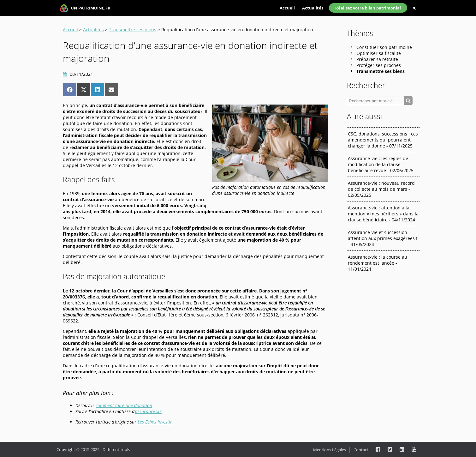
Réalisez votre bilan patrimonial (368, 8)
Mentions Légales (330, 450)
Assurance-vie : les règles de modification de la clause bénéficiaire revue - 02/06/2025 (381, 164)
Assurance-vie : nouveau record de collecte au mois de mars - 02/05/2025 (381, 189)
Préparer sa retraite (377, 59)
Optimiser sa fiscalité (379, 53)
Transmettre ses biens (133, 30)
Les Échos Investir (155, 422)
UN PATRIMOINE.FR (85, 8)
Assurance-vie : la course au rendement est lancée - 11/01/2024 (378, 263)
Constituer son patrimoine (384, 47)
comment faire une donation (124, 405)
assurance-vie (148, 411)
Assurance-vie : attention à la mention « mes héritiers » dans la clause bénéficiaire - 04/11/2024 (383, 214)
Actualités (313, 8)
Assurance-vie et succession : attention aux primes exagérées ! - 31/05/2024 (383, 238)
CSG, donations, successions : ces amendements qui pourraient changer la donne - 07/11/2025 (383, 140)
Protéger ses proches (379, 65)
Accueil (287, 8)
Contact (361, 450)
